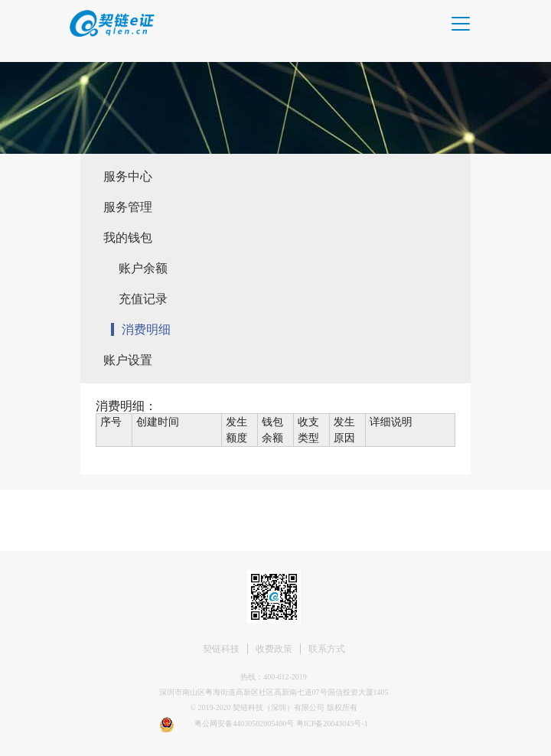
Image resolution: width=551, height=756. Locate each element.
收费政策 (274, 649)
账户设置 (128, 360)
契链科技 (221, 649)
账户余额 (143, 268)
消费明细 (146, 329)
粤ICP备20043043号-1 (332, 723)
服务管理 (128, 207)
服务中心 (128, 176)
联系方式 (327, 649)
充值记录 (143, 299)
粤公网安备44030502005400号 (245, 723)
